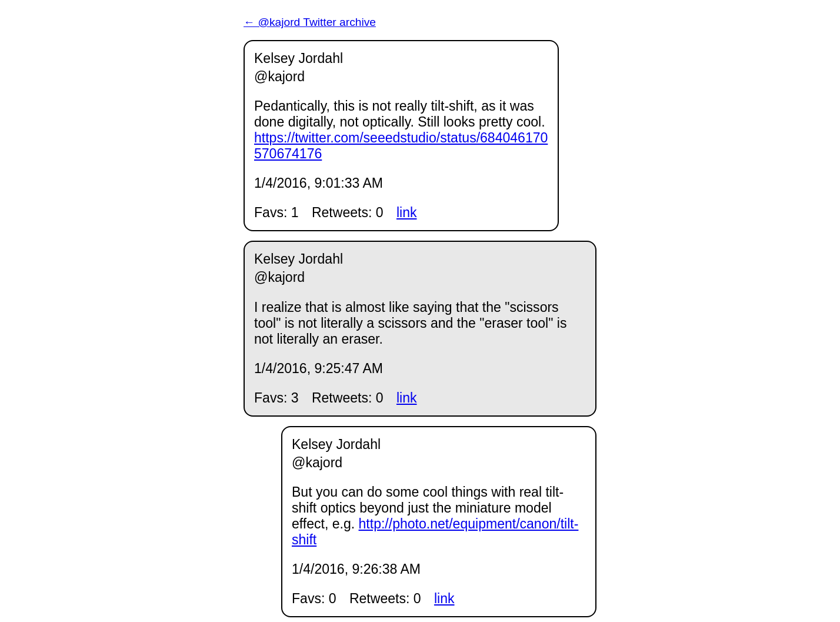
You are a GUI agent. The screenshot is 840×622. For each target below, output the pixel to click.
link (407, 212)
